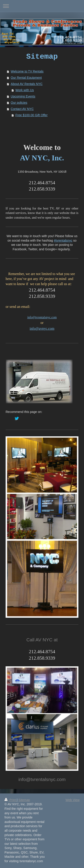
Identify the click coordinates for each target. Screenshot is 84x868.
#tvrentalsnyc (63, 240)
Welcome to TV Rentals (27, 71)
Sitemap (24, 800)
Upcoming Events (23, 96)
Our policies (19, 103)
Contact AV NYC (22, 109)
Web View (72, 800)
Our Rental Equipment (26, 78)
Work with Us (25, 90)
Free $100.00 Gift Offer (32, 115)
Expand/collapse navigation (42, 6)
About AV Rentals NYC (27, 84)
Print (11, 800)
